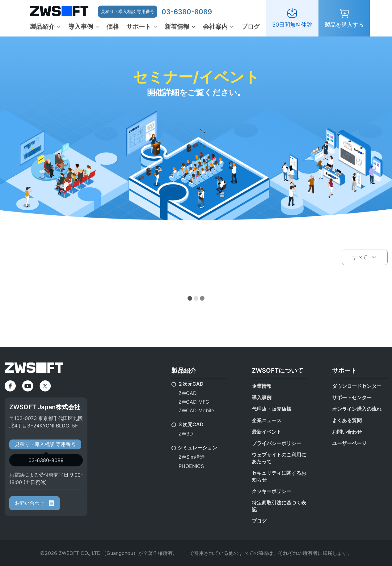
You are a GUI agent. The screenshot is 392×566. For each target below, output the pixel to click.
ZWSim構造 (192, 457)
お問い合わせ (35, 503)
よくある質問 (347, 420)
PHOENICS (191, 466)
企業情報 (262, 386)
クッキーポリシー (272, 491)
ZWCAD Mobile (196, 410)
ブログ (251, 27)
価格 (113, 27)
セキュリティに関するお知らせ (279, 476)
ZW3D (186, 434)
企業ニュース (267, 420)
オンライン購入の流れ (357, 409)
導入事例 (81, 27)
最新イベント (267, 432)
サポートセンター (352, 397)
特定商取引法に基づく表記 (279, 506)
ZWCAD (188, 393)
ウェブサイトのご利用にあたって (279, 458)
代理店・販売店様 (272, 409)
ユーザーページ (349, 443)
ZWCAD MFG (194, 402)
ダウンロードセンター (357, 386)
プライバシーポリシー (276, 443)
